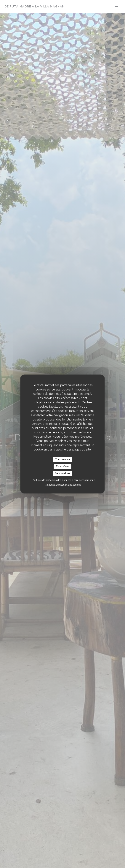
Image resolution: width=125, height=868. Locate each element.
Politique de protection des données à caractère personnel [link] (64, 480)
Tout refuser (63, 467)
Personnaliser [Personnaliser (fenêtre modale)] (62, 473)
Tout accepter (63, 459)
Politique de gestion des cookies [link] (63, 485)
